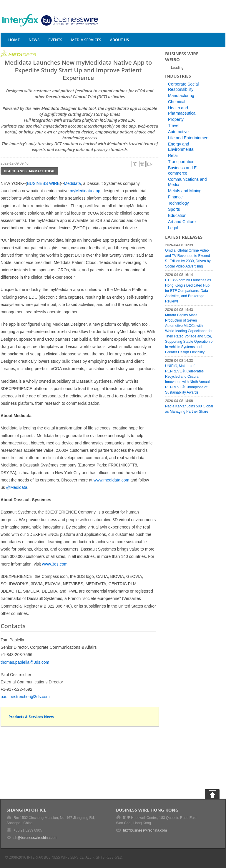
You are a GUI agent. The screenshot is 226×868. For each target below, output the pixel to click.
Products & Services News (31, 717)
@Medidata (17, 487)
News (34, 40)
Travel (174, 126)
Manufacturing (181, 96)
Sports (174, 209)
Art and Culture (182, 222)
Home (14, 40)
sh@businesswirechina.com (35, 838)
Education (177, 215)
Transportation (181, 162)
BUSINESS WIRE (43, 183)
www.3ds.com (55, 564)
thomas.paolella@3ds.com (25, 662)
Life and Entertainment (189, 138)
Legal (173, 228)
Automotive (178, 132)
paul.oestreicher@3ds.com (25, 697)
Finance (175, 197)
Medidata (72, 183)
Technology (178, 203)
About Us (120, 40)
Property (176, 119)
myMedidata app (85, 191)
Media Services (86, 40)
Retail (173, 155)
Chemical (177, 102)
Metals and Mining (185, 191)
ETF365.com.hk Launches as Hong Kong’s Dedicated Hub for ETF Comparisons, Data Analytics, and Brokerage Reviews (188, 291)
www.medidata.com (111, 480)
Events (55, 40)
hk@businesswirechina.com (145, 830)
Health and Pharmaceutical (29, 171)
